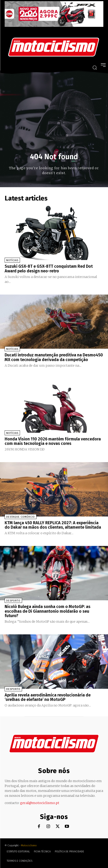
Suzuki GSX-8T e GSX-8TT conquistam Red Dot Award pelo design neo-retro (49, 269)
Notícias (12, 260)
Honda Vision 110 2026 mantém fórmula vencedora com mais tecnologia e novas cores (53, 441)
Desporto (13, 601)
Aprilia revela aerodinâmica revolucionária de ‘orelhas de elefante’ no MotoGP (48, 697)
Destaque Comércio (21, 517)
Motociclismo (29, 845)
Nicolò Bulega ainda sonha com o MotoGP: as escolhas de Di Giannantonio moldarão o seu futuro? (47, 611)
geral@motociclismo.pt (40, 803)
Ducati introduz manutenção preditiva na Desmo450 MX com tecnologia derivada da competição (54, 357)
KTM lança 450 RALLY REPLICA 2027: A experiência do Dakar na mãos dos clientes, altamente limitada (53, 525)
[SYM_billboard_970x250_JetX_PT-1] (54, 26)
